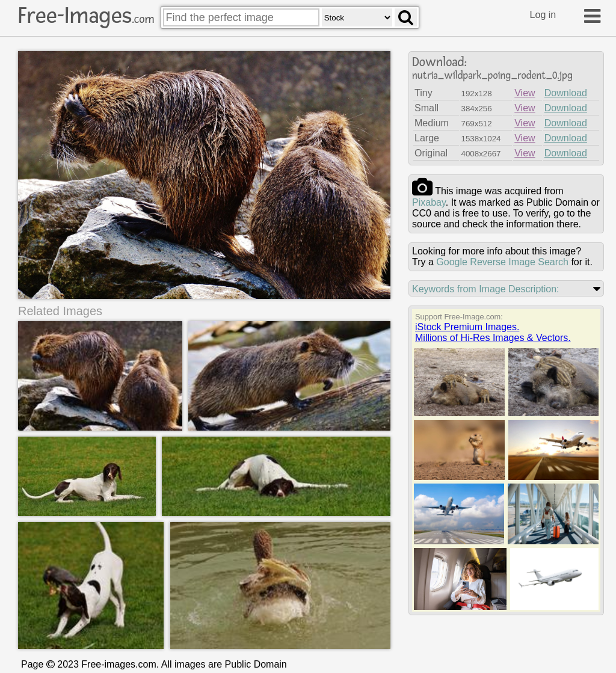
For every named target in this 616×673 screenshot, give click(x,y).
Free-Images (86, 16)
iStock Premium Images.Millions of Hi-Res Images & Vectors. (493, 332)
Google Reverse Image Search (502, 262)
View (525, 93)
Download (566, 93)
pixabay (429, 202)
